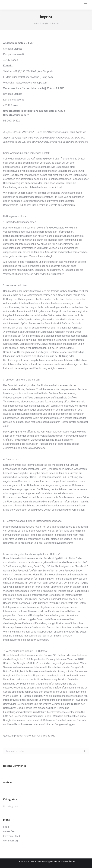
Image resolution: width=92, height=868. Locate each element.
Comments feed (11, 836)
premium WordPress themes (62, 861)
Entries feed (9, 831)
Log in (6, 827)
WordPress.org (11, 841)
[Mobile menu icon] (86, 5)
